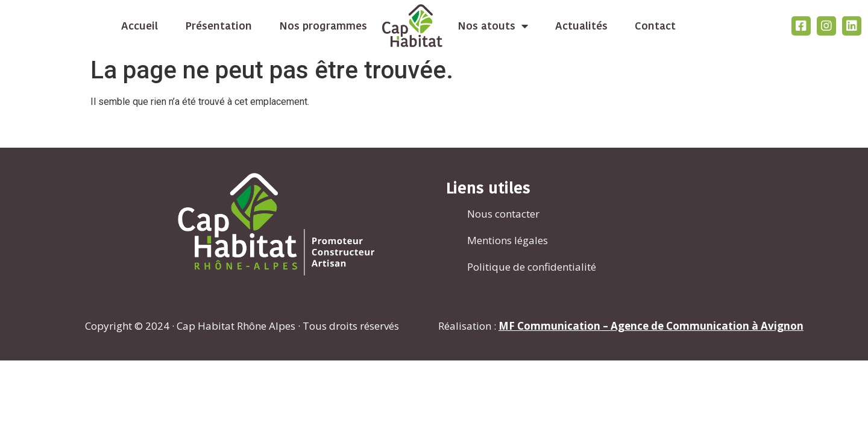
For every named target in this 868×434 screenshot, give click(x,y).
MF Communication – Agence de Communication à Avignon (651, 326)
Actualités (581, 26)
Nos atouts (493, 26)
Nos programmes (323, 26)
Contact (655, 26)
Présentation (219, 26)
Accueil (140, 26)
